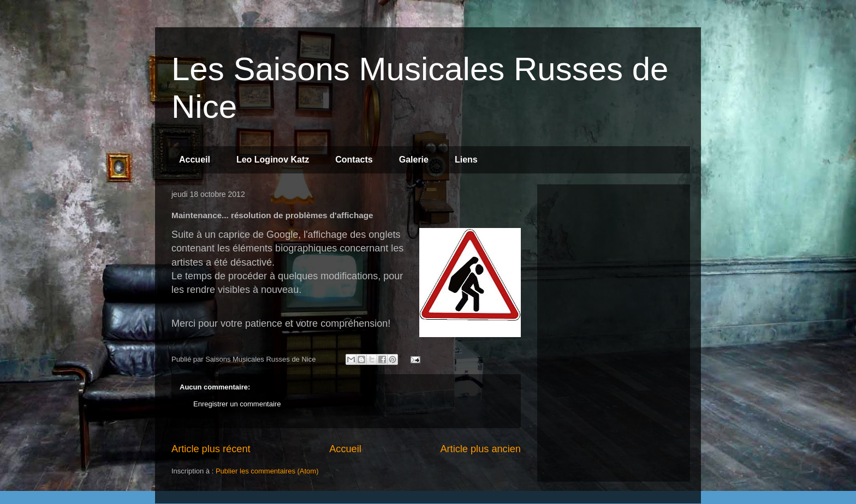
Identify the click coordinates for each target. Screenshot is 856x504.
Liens (466, 160)
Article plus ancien (480, 449)
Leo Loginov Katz (273, 160)
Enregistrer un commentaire (237, 404)
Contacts (354, 160)
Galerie (414, 160)
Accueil (195, 160)
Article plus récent (211, 449)
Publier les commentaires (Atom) (267, 471)
